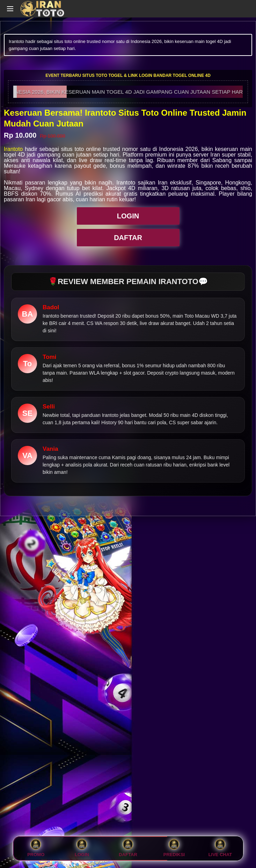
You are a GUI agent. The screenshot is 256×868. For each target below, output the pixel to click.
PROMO (36, 849)
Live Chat (220, 849)
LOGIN (128, 216)
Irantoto (13, 149)
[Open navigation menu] (10, 9)
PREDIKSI (174, 849)
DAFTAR (128, 238)
